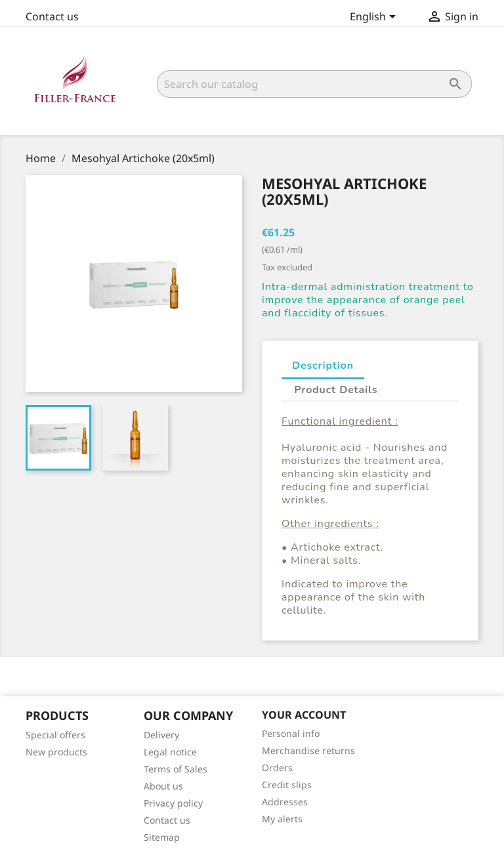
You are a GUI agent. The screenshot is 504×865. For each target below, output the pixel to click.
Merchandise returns (308, 750)
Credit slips (287, 785)
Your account (304, 715)
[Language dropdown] (375, 18)
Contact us (52, 16)
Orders (277, 768)
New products (56, 752)
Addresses (285, 802)
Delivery (161, 735)
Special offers (55, 735)
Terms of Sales (176, 769)
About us (163, 786)
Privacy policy (173, 803)
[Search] (314, 84)
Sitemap (162, 837)
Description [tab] (323, 366)
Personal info (291, 733)
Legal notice (170, 752)
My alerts (282, 819)
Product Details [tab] (336, 390)
